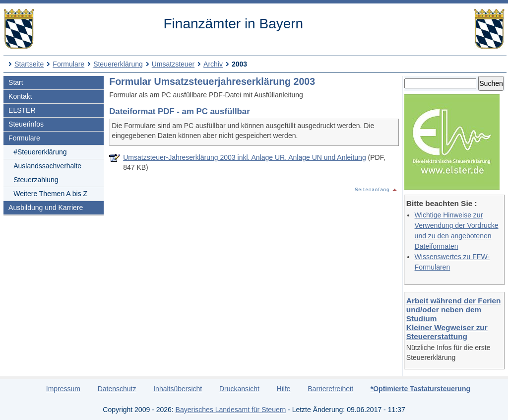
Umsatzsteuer (173, 64)
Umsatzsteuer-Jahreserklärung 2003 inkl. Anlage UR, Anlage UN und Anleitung (245, 157)
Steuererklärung (118, 64)
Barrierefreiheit (330, 389)
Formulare (68, 64)
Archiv (213, 64)
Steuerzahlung (36, 180)
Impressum (63, 389)
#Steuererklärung (40, 152)
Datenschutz (117, 389)
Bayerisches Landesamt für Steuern (231, 410)
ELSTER (22, 110)
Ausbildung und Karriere (46, 208)
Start (16, 82)
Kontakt (20, 96)
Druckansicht (239, 389)
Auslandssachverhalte (47, 166)
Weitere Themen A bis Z (50, 194)
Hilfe (284, 389)
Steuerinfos (26, 124)
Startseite (29, 64)
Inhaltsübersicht (178, 389)
